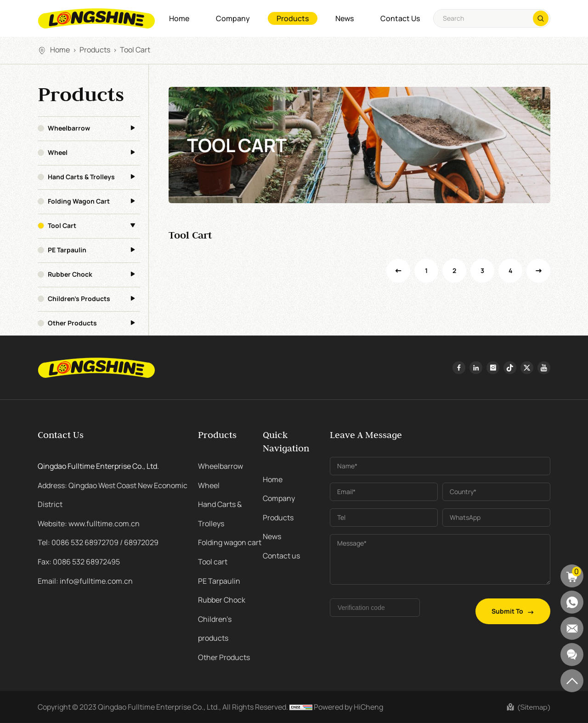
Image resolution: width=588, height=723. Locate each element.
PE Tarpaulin (67, 250)
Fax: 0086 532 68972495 (79, 562)
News (345, 18)
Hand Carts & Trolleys (81, 177)
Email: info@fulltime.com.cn (85, 581)
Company (233, 18)
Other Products (72, 323)
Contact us (400, 18)
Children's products (79, 299)
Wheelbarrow (69, 128)
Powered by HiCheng (348, 707)
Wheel (58, 153)
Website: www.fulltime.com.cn (89, 524)
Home (179, 18)
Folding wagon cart (79, 201)
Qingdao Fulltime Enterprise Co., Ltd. (98, 466)
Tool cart (135, 50)
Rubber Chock (70, 274)
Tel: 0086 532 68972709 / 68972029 (98, 542)
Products (293, 18)
